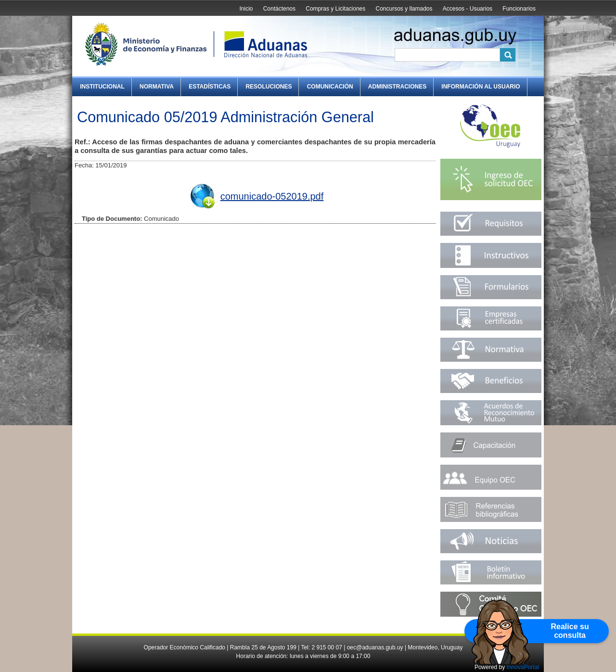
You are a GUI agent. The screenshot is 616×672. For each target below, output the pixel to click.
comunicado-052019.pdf (272, 196)
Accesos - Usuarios (468, 9)
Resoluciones (269, 87)
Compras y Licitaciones (335, 9)
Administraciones (397, 87)
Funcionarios (519, 9)
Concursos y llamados (404, 9)
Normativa (157, 87)
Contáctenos (279, 9)
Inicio (246, 9)
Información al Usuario (481, 87)
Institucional (102, 87)
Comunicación (330, 87)
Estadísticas (210, 87)
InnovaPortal (523, 667)
